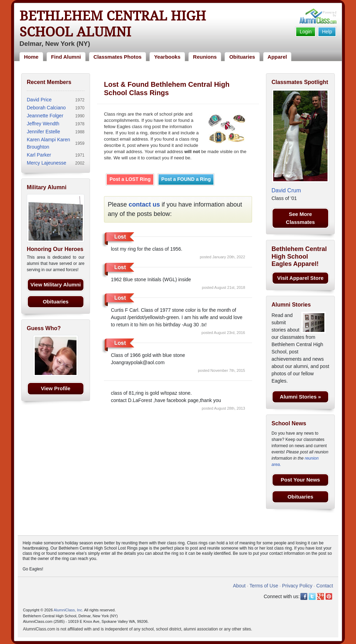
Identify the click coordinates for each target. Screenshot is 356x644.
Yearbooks (167, 57)
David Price (39, 100)
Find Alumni (66, 57)
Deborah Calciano (46, 108)
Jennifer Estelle (43, 132)
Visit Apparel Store (300, 278)
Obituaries (242, 57)
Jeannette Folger (45, 116)
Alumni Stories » (300, 397)
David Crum (286, 190)
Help (327, 32)
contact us (144, 204)
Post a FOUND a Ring (186, 179)
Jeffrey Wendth (43, 124)
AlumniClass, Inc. (68, 610)
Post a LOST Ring (130, 179)
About (239, 586)
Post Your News (301, 480)
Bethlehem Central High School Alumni (113, 24)
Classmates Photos (118, 57)
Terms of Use (264, 586)
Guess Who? (44, 328)
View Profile (56, 388)
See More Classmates (300, 218)
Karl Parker (39, 155)
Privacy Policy (297, 586)
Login (306, 32)
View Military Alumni (55, 285)
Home (31, 57)
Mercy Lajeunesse (47, 163)
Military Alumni (47, 187)
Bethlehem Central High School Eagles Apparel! (299, 256)
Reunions (205, 57)
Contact (325, 586)
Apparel (277, 57)
